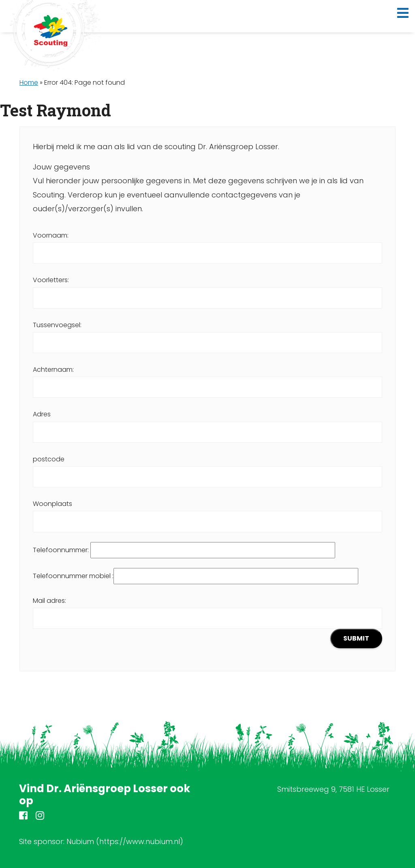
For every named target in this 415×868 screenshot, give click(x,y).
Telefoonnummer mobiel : (196, 576)
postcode (207, 468)
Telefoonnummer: (184, 550)
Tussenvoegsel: (207, 334)
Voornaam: (207, 244)
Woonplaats (207, 512)
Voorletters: (207, 289)
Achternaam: (207, 378)
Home (29, 83)
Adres (207, 423)
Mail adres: (207, 622)
